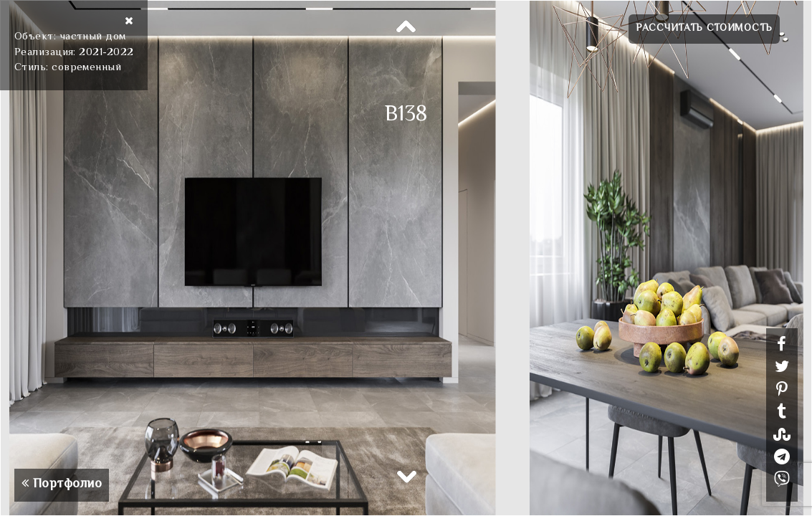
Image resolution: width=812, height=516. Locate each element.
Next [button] (406, 476)
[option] (406, 258)
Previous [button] (406, 27)
